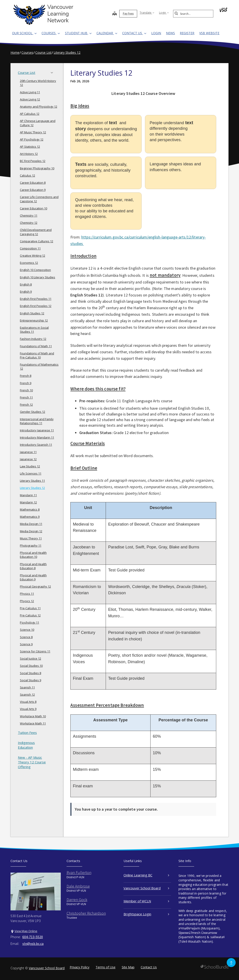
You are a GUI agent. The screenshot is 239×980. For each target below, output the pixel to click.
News (170, 33)
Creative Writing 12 (32, 256)
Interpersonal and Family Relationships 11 (37, 421)
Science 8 (26, 637)
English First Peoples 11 (36, 299)
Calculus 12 (27, 175)
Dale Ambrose (78, 886)
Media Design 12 (31, 531)
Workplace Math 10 (33, 716)
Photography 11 (31, 545)
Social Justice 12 (30, 658)
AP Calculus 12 (30, 114)
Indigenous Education (26, 745)
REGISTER (187, 33)
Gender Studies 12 (32, 412)
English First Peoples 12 (36, 306)
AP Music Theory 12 (33, 132)
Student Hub (78, 33)
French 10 (26, 390)
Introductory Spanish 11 (36, 445)
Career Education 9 (33, 190)
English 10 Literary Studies (38, 277)
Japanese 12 (28, 459)
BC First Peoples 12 (33, 161)
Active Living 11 (30, 92)
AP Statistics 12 (30, 147)
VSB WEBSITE (209, 33)
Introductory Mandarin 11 (37, 437)
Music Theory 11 (31, 538)
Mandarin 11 (28, 495)
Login (164, 13)
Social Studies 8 (30, 673)
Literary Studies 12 (32, 488)
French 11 (26, 397)
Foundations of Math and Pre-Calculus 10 (37, 355)
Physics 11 (27, 594)
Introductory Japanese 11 (37, 430)
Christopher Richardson (86, 913)
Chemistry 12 (29, 223)
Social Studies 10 (31, 666)
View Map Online (26, 931)
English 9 (26, 292)
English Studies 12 (32, 313)
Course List (37, 73)
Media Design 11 (31, 524)
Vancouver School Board (146, 888)
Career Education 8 (33, 183)
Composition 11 (30, 248)
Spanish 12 (27, 695)
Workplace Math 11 (33, 723)
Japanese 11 (28, 452)
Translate (147, 13)
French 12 (26, 405)
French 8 (26, 376)
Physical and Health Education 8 (33, 566)
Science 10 (27, 630)
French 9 (26, 383)
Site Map (128, 967)
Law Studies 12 (30, 466)
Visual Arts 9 (28, 709)
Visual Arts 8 (28, 702)
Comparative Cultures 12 (37, 241)
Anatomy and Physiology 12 (39, 107)
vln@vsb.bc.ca (33, 944)
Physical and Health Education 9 (33, 577)
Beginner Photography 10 (37, 168)
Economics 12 (29, 263)
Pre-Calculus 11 (30, 608)
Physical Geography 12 (35, 586)
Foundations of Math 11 (36, 346)
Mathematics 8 (30, 509)
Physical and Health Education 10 (33, 555)
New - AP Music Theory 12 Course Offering (32, 762)
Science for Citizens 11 (35, 651)
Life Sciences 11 (31, 473)
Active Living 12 (30, 99)
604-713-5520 (33, 937)
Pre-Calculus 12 (30, 615)
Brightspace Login (146, 914)
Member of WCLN (146, 901)
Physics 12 (27, 601)
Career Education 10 (34, 208)
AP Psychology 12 (32, 139)
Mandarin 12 (28, 502)
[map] (115, 14)
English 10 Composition (35, 270)
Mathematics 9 (30, 517)
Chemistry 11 (29, 215)
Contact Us (134, 33)
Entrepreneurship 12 (34, 320)
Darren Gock (77, 900)
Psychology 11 (29, 622)
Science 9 (26, 644)
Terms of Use (106, 967)
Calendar (107, 33)
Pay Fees (128, 14)
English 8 (26, 284)
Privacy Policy (80, 967)
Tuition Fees (27, 733)
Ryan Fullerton (79, 872)
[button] (53, 73)
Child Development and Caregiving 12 (36, 232)
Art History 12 (29, 154)
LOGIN (156, 33)
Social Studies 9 (30, 680)
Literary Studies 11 (32, 481)
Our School (24, 33)
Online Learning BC (146, 875)
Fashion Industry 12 (33, 339)
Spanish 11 (27, 687)
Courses (51, 33)
